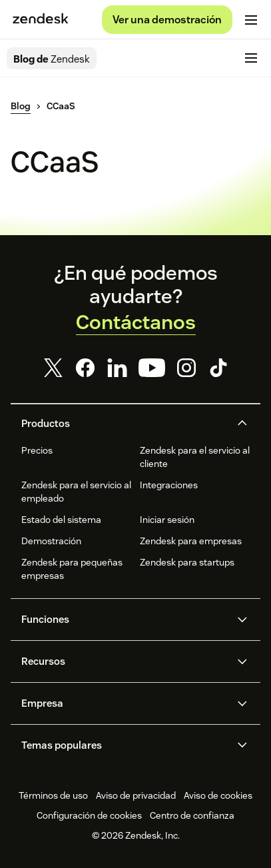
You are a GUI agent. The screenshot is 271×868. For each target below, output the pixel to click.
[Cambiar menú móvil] (251, 20)
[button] (124, 424)
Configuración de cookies (89, 815)
